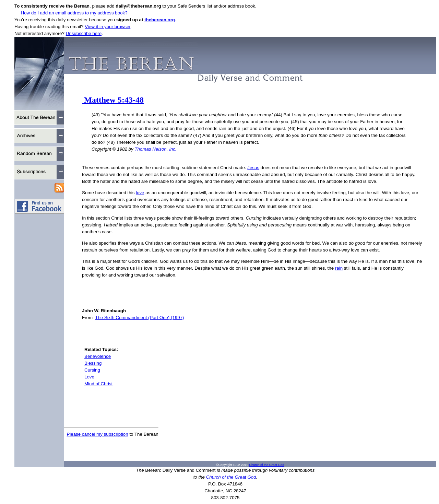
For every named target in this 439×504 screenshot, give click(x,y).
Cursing (92, 370)
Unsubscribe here (84, 33)
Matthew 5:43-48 (113, 100)
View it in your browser (108, 27)
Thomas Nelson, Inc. (155, 149)
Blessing (93, 363)
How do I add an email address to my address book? (74, 13)
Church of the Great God (266, 465)
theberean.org (160, 20)
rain (339, 268)
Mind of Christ (98, 384)
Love (89, 377)
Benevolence (98, 356)
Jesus (253, 168)
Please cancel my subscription (97, 434)
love (140, 193)
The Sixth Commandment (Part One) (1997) (139, 318)
